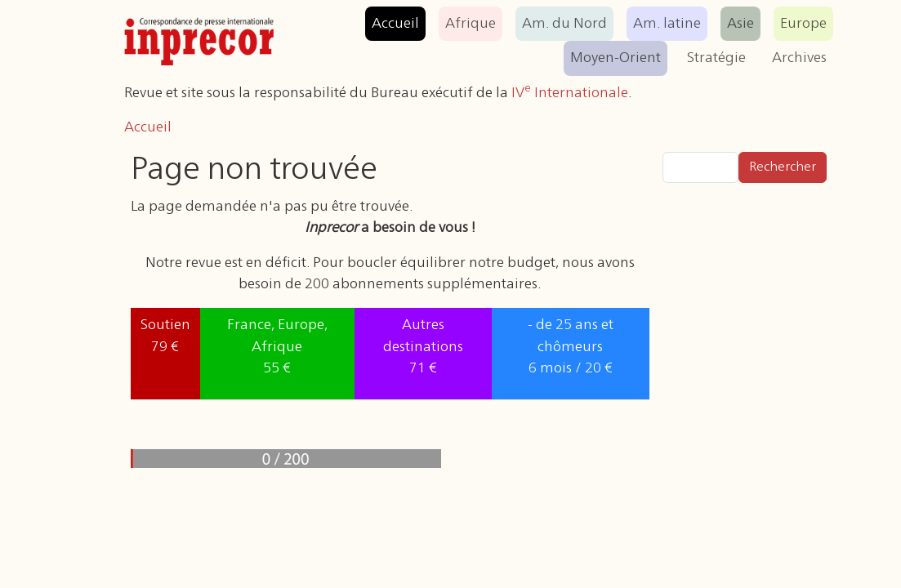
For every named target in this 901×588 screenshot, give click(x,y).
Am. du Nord (564, 24)
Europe (803, 24)
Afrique (471, 24)
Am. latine (667, 24)
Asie (740, 24)
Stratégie (716, 58)
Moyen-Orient (616, 58)
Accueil (395, 24)
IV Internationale (570, 93)
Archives (799, 58)
